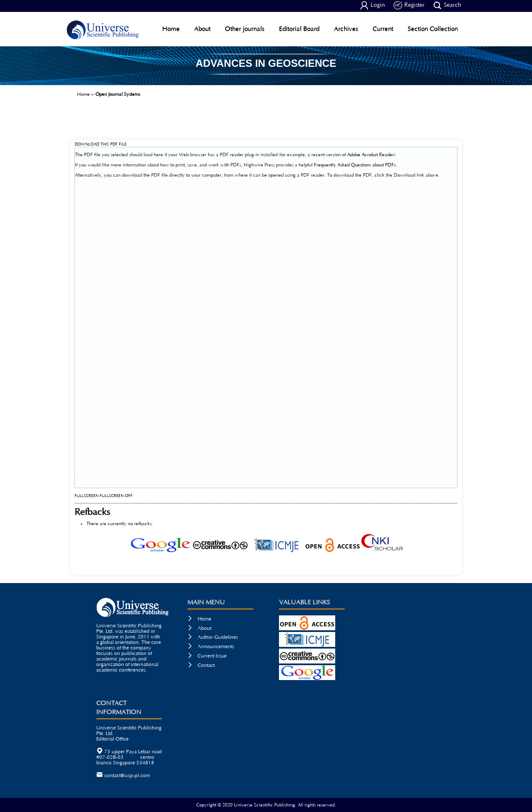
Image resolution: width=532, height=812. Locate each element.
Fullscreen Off (116, 496)
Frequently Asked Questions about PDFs (355, 165)
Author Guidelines (213, 637)
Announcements (211, 647)
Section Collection (433, 29)
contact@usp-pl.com (127, 776)
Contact (201, 665)
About (202, 29)
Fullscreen (86, 496)
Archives (346, 29)
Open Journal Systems (118, 94)
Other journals (245, 29)
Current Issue (207, 656)
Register (409, 6)
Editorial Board (299, 29)
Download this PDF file (101, 144)
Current (383, 29)
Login (372, 6)
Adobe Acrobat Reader (371, 155)
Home (171, 29)
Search (447, 6)
